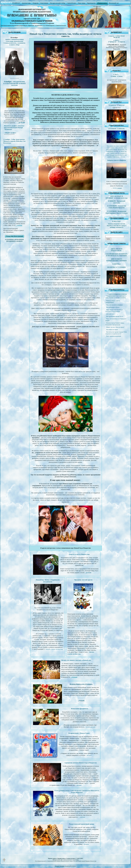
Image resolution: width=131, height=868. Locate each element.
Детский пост (110, 314)
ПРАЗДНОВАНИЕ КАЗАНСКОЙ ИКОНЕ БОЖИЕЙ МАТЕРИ (14, 84)
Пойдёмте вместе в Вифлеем (116, 160)
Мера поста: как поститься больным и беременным (114, 311)
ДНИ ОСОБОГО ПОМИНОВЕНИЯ (114, 260)
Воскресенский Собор (58, 3)
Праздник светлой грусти (83, 580)
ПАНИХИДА (117, 264)
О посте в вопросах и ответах (117, 294)
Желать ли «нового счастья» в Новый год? (76, 660)
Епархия (36, 3)
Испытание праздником (80, 709)
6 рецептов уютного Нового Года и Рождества (81, 763)
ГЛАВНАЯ (16, 3)
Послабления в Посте (113, 307)
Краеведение (91, 3)
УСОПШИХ (122, 267)
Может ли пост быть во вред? (115, 327)
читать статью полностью (54, 649)
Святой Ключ (72, 3)
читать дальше (90, 727)
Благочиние (44, 3)
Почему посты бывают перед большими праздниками (115, 324)
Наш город (82, 3)
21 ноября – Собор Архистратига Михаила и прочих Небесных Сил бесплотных (14, 141)
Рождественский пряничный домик (82, 824)
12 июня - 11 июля (117, 76)
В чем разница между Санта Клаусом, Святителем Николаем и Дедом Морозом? (77, 792)
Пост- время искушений (114, 336)
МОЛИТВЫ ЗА (112, 267)
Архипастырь (26, 3)
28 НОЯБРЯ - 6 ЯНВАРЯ (117, 129)
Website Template (60, 866)
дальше (89, 755)
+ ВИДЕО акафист (10, 133)
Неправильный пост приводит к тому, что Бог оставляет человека (116, 297)
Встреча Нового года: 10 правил (81, 684)
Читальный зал (114, 3)
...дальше (19, 225)
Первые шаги (102, 3)
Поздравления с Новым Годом (79, 733)
